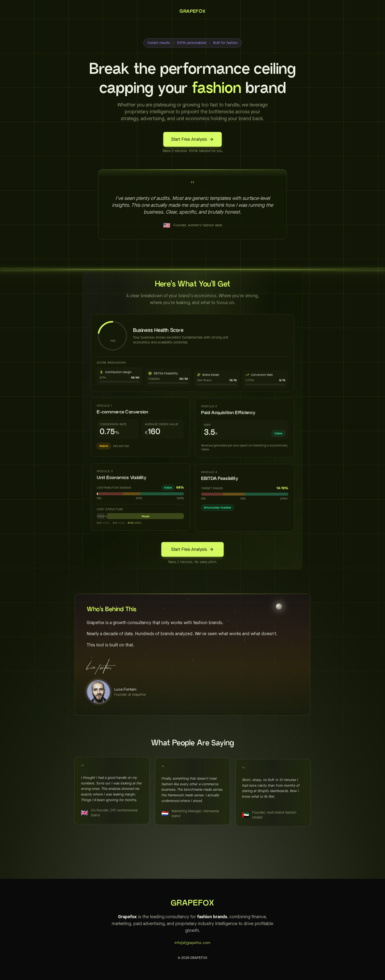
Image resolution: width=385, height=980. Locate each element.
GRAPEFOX (192, 11)
